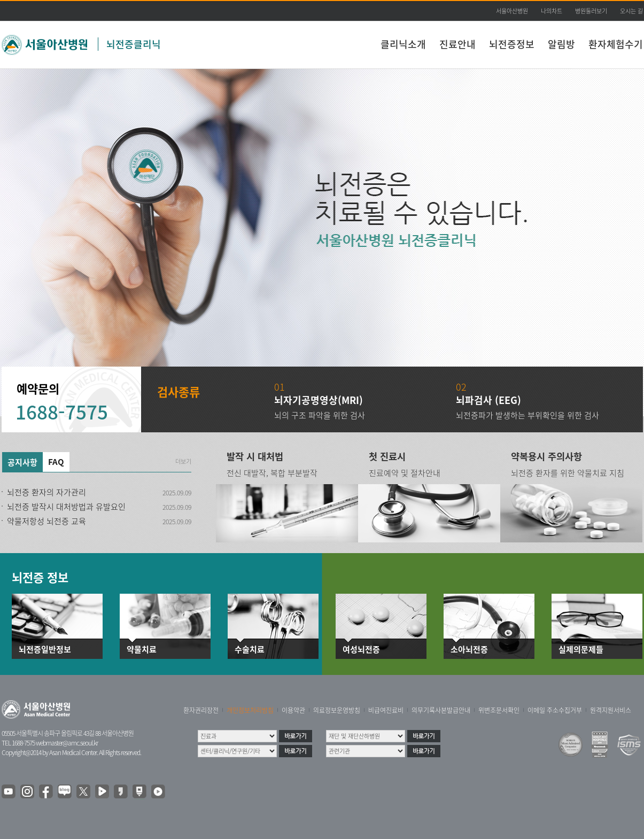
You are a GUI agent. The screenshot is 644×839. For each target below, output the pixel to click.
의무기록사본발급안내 (441, 710)
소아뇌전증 (469, 650)
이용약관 (293, 710)
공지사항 (22, 462)
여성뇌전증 (361, 650)
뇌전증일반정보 (45, 650)
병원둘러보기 (591, 11)
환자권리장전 (201, 710)
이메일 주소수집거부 (555, 710)
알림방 (561, 44)
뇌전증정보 (512, 44)
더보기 (183, 462)
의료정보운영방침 (337, 710)
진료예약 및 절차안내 (405, 473)
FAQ (56, 462)
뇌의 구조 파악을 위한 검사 (320, 415)
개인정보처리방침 (250, 710)
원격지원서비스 (611, 710)
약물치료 (142, 650)
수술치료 (250, 650)
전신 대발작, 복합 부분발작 (272, 473)
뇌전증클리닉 (134, 44)
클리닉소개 (403, 44)
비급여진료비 (386, 710)
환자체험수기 (616, 44)
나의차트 (552, 11)
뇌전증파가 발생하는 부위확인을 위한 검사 (527, 415)
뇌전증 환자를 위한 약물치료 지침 (568, 473)
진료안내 (457, 44)
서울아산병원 (512, 11)
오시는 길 (631, 11)
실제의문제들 (581, 650)
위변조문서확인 (499, 710)
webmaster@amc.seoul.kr (67, 743)
